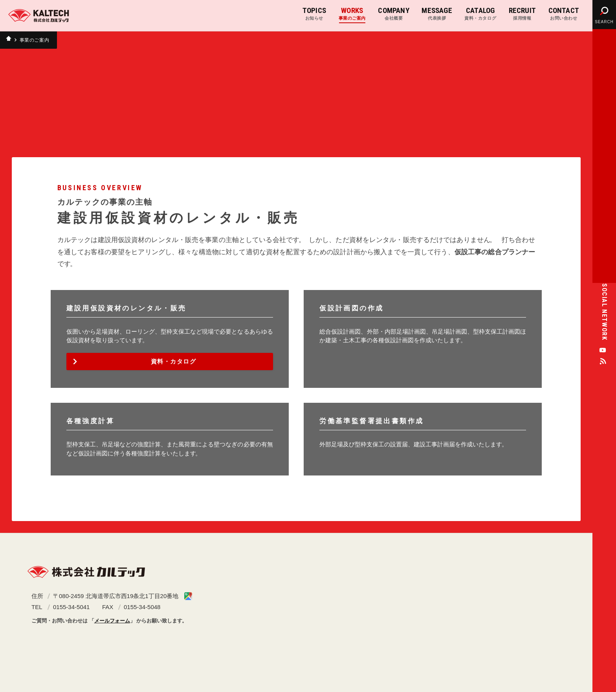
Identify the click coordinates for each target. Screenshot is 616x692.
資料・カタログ (174, 361)
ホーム (10, 40)
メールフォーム (112, 621)
